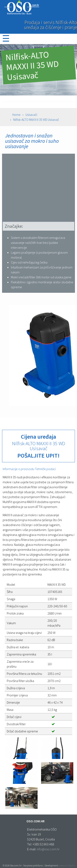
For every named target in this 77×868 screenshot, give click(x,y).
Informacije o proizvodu (19, 469)
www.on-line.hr (67, 865)
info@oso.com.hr (48, 849)
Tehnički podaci (45, 469)
